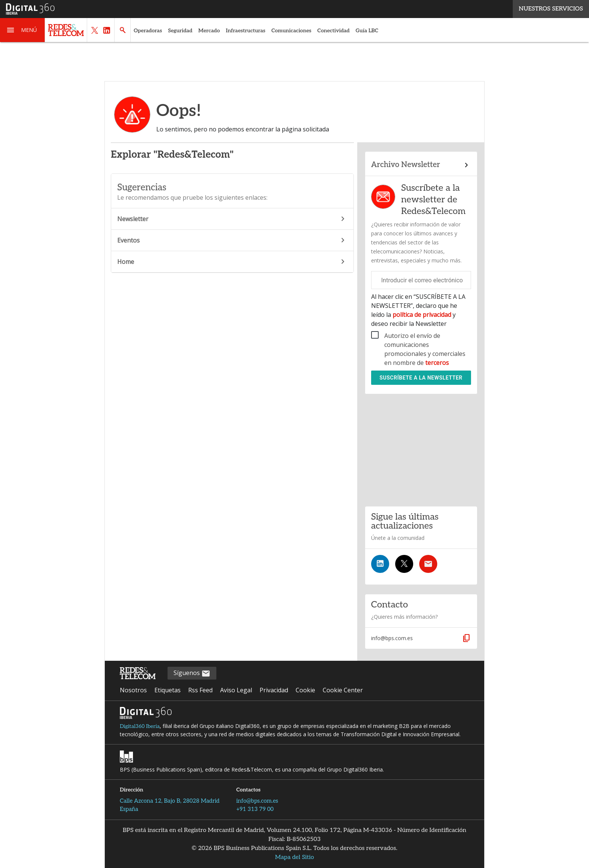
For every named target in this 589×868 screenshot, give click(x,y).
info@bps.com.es (257, 801)
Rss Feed (200, 690)
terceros (437, 363)
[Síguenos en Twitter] (404, 564)
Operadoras (148, 31)
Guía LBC (367, 31)
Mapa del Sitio (294, 857)
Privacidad (274, 690)
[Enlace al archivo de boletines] (421, 165)
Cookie (305, 690)
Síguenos (192, 673)
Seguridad (180, 31)
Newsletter (232, 219)
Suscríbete (421, 378)
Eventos (232, 240)
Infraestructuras (245, 31)
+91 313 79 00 (255, 809)
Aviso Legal (236, 690)
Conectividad (334, 31)
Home (232, 262)
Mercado (209, 31)
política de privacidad (422, 315)
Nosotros (133, 690)
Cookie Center (343, 690)
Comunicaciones (291, 31)
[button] (23, 30)
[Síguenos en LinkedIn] (380, 564)
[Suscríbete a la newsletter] (428, 564)
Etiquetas (168, 690)
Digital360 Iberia (140, 726)
